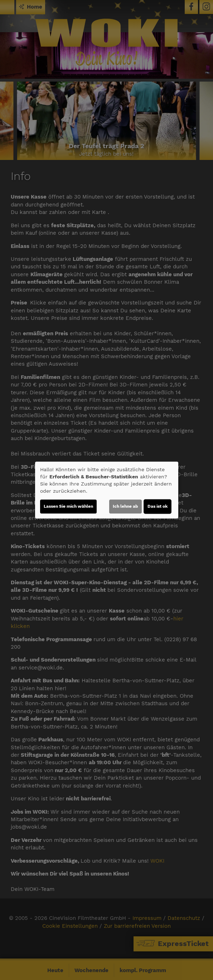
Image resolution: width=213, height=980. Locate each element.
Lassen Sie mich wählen (68, 506)
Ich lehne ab (125, 506)
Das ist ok (158, 506)
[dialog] (107, 490)
